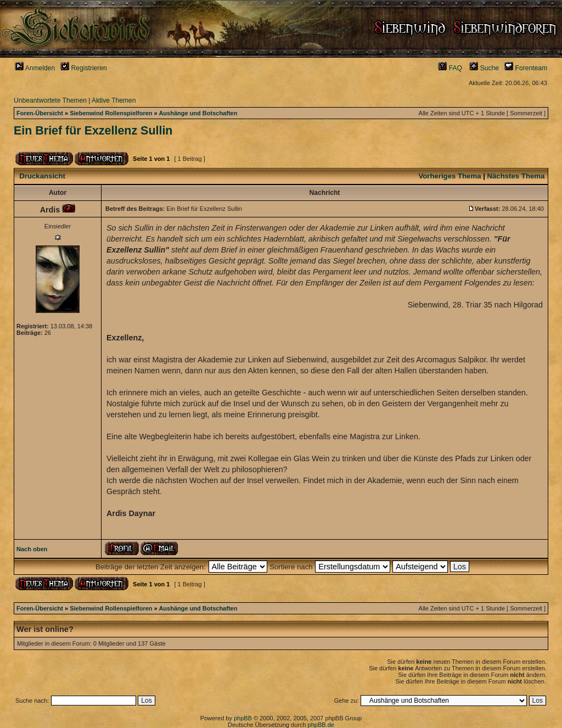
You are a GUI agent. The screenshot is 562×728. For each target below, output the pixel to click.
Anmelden (35, 68)
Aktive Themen (114, 100)
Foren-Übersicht (40, 113)
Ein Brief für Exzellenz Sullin (93, 131)
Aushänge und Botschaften (198, 113)
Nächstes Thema (516, 176)
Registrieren (84, 68)
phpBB (243, 718)
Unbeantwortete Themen (50, 100)
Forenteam (526, 68)
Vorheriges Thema (449, 176)
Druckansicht (42, 176)
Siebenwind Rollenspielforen (111, 113)
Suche (484, 68)
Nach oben (32, 549)
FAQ (450, 68)
